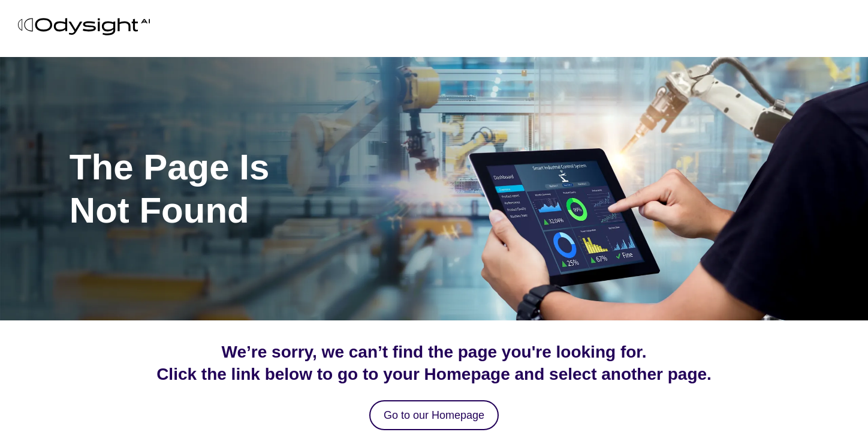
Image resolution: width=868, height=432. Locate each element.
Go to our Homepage (434, 415)
